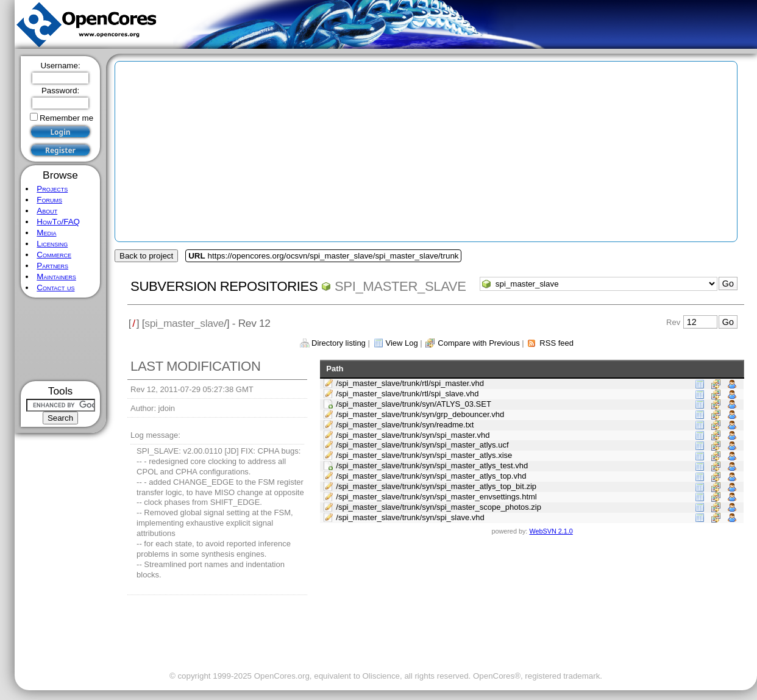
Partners (52, 266)
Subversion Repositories (224, 286)
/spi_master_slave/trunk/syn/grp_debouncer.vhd (420, 414)
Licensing (52, 244)
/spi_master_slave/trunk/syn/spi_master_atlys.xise (424, 455)
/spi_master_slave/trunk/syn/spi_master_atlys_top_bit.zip (436, 486)
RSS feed (556, 343)
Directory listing (339, 343)
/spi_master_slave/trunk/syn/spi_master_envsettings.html (436, 497)
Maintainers (56, 277)
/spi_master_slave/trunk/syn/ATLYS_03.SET (414, 404)
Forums (49, 200)
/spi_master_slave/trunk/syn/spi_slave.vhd (410, 517)
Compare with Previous (478, 343)
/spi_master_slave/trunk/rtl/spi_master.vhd (410, 383)
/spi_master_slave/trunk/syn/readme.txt (405, 425)
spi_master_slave (400, 286)
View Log (401, 343)
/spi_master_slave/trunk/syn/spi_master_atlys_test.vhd (432, 466)
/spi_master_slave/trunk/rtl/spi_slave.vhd (407, 394)
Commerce (54, 255)
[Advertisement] (61, 339)
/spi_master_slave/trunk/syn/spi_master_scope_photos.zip (439, 507)
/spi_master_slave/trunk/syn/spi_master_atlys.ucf (422, 445)
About (47, 211)
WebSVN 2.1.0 (551, 531)
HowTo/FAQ (58, 222)
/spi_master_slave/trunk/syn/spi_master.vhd (413, 435)
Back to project (146, 256)
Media (46, 233)
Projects (52, 189)
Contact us (55, 287)
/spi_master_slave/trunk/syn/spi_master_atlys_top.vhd (431, 476)
